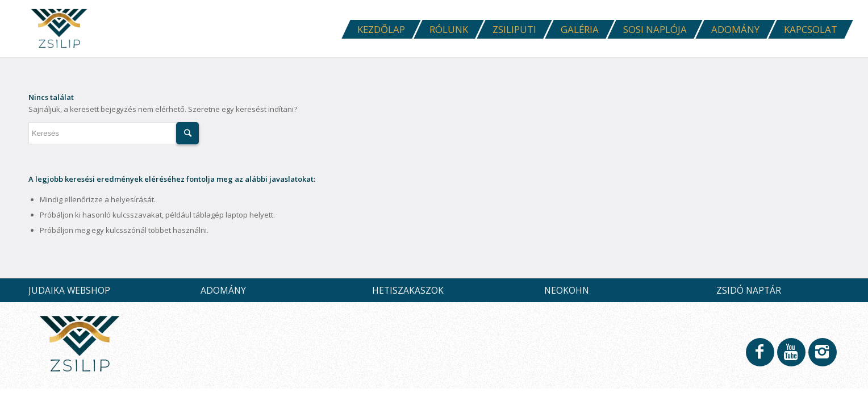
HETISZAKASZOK (408, 290)
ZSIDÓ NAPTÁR (749, 290)
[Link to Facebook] (759, 357)
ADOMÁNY (223, 290)
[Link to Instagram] (822, 357)
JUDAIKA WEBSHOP (69, 290)
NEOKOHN (567, 290)
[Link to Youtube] (791, 357)
